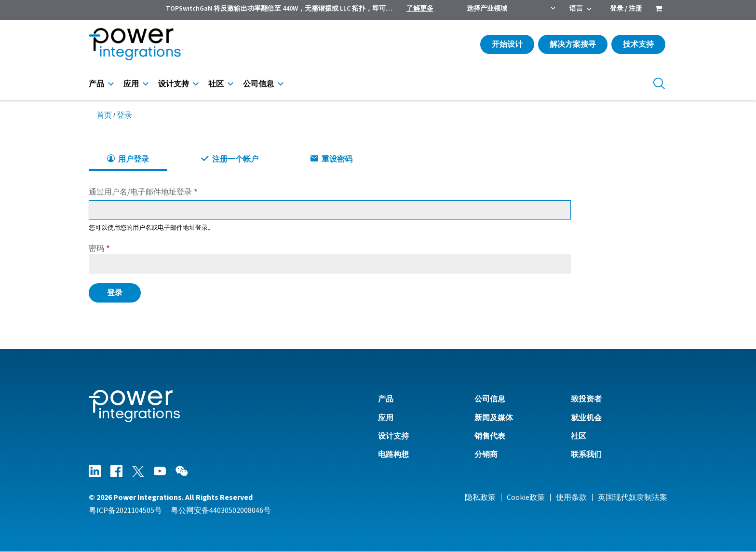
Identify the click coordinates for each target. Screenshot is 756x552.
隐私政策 (480, 497)
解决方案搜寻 (573, 44)
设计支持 (174, 84)
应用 (131, 84)
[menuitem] (659, 10)
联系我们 (586, 455)
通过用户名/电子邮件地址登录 (140, 192)
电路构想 (393, 455)
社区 (216, 84)
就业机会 (586, 418)
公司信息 (258, 84)
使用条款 (571, 497)
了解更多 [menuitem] (420, 9)
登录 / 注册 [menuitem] (626, 9)
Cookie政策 (526, 497)
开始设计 (507, 44)
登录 (124, 115)
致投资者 (586, 399)
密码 (96, 248)
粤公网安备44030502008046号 (221, 511)
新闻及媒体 (494, 418)
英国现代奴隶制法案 (633, 497)
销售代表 (490, 436)
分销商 (486, 455)
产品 (96, 84)
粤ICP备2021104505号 (125, 511)
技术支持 (638, 44)
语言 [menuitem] (576, 9)
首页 (104, 115)
